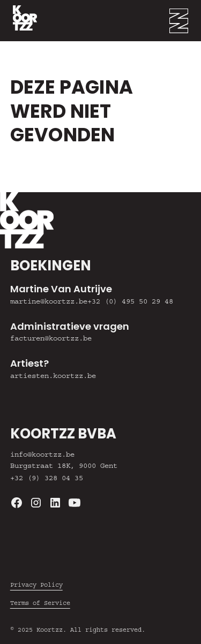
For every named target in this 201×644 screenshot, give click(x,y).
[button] (185, 21)
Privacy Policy (36, 586)
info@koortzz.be (42, 456)
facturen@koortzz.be (51, 339)
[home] (18, 21)
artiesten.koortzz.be (53, 377)
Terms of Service (40, 604)
